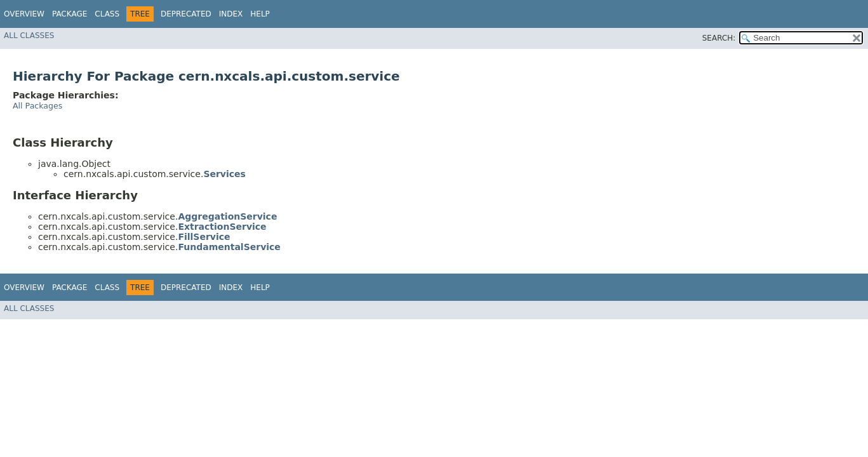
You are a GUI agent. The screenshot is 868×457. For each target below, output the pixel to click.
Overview (24, 14)
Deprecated (186, 14)
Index (231, 14)
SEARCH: (719, 38)
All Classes (29, 36)
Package (70, 14)
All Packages (37, 106)
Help (260, 14)
